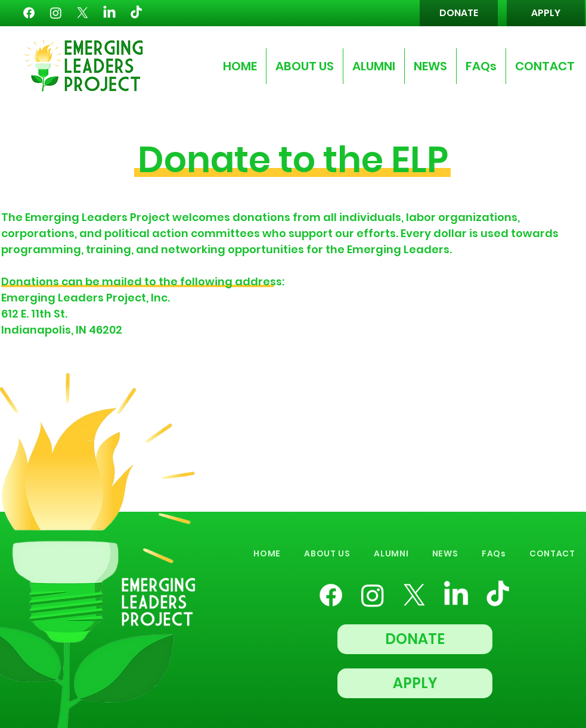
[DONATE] (459, 13)
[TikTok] (136, 13)
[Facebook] (29, 13)
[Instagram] (56, 13)
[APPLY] (546, 13)
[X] (83, 13)
